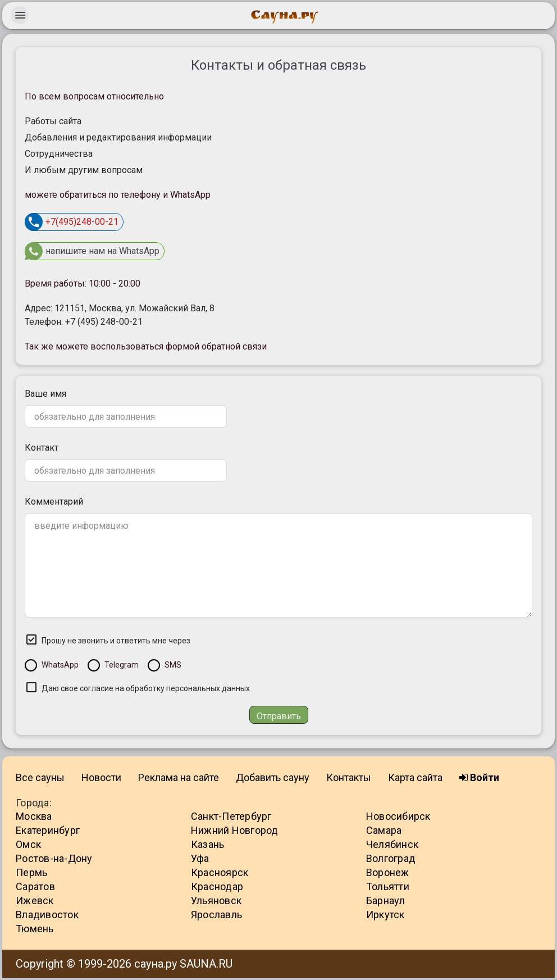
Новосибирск (398, 816)
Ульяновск (216, 900)
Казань (208, 844)
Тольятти (388, 886)
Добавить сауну (273, 777)
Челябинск (392, 844)
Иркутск (385, 915)
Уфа (200, 858)
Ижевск (35, 900)
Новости (101, 777)
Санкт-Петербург (231, 816)
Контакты (349, 777)
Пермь (31, 872)
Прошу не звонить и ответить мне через (116, 641)
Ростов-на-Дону (54, 858)
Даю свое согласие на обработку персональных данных (146, 688)
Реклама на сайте (179, 777)
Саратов (35, 886)
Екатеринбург (48, 830)
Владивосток (47, 915)
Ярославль (216, 915)
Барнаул (386, 900)
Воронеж (388, 872)
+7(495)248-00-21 (72, 222)
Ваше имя (45, 394)
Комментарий (54, 502)
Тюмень (35, 929)
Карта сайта (415, 777)
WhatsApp (60, 665)
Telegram (122, 665)
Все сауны (40, 777)
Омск (28, 844)
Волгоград (391, 858)
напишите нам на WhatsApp (92, 251)
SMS (173, 665)
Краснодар (217, 886)
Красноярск (220, 872)
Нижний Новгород (235, 830)
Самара (384, 830)
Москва (34, 816)
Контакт (42, 448)
